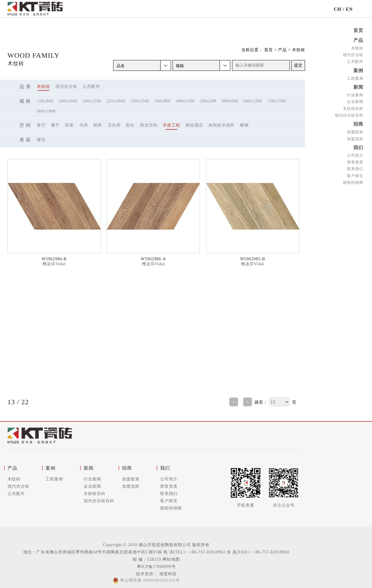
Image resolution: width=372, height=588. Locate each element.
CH (337, 9)
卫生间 (114, 125)
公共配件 (355, 61)
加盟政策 (355, 130)
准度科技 (167, 574)
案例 (358, 70)
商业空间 (149, 125)
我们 (358, 146)
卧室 (69, 125)
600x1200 (253, 101)
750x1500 (277, 101)
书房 (84, 125)
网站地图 (171, 559)
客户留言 (355, 173)
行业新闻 (355, 93)
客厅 (41, 125)
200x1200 (92, 101)
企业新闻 (355, 100)
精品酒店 (194, 125)
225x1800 (116, 101)
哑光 (41, 140)
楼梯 (244, 125)
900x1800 (46, 111)
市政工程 (171, 125)
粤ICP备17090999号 (156, 567)
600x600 (230, 101)
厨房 (98, 125)
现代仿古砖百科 (349, 114)
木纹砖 (357, 48)
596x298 (208, 101)
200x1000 (68, 101)
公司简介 (355, 153)
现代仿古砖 (353, 54)
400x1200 (185, 101)
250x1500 (140, 101)
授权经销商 (353, 180)
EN (349, 9)
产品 (358, 40)
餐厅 (56, 125)
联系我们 (355, 166)
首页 (358, 30)
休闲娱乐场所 (221, 125)
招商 (358, 123)
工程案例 (355, 77)
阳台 (130, 125)
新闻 (358, 86)
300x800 (163, 101)
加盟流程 (355, 137)
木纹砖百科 (353, 107)
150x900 (45, 101)
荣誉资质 (355, 160)
